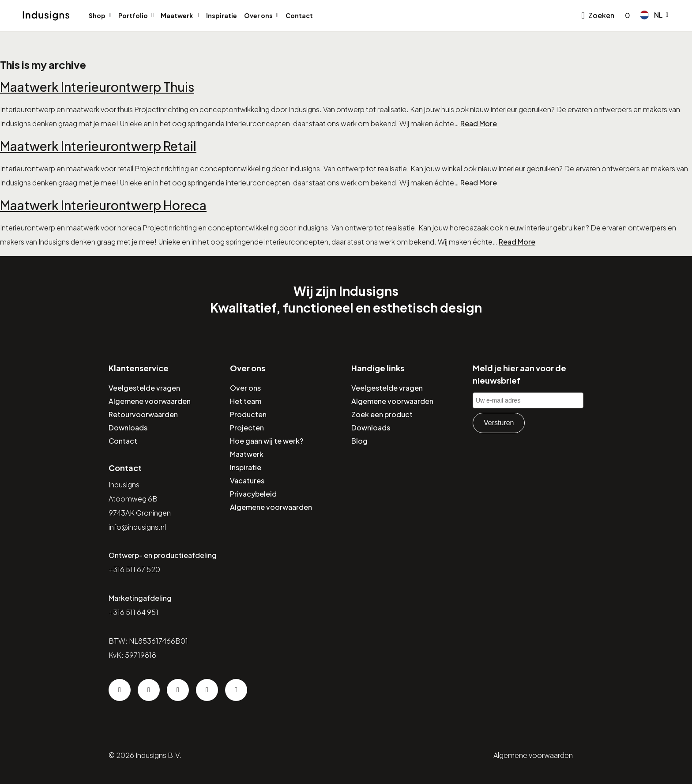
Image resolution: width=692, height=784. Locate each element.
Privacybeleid (253, 494)
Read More (479, 123)
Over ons (258, 15)
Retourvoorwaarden (143, 414)
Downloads (128, 428)
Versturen (499, 423)
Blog (359, 441)
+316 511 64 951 (134, 612)
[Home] (46, 16)
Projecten (247, 428)
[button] (654, 15)
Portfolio (133, 15)
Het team (246, 401)
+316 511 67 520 (134, 569)
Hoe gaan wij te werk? (267, 441)
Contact (299, 15)
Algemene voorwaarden (150, 401)
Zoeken (601, 15)
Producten (248, 414)
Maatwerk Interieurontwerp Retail (98, 146)
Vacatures (247, 481)
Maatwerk (177, 15)
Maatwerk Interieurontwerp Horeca (103, 205)
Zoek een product (382, 414)
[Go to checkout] (626, 15)
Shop (97, 15)
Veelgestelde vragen (144, 388)
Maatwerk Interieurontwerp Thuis (97, 87)
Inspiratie (222, 15)
